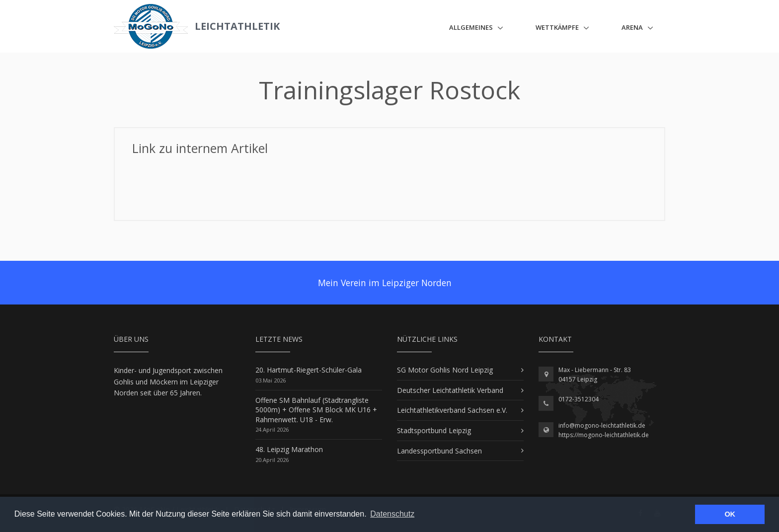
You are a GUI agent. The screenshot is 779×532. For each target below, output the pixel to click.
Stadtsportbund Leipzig (434, 430)
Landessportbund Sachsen (439, 451)
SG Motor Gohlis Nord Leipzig (445, 370)
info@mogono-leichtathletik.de (602, 425)
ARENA (632, 27)
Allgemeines (471, 27)
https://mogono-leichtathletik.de (604, 435)
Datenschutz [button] (392, 514)
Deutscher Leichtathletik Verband (450, 390)
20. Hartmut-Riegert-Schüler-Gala (309, 370)
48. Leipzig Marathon (289, 449)
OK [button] (730, 514)
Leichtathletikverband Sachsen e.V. (452, 410)
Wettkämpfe (557, 27)
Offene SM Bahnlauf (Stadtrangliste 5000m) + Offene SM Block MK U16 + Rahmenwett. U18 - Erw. (316, 410)
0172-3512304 (579, 399)
